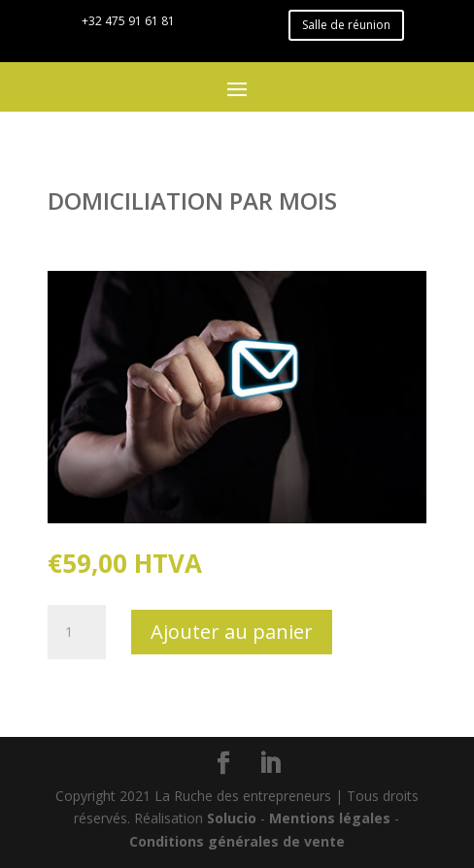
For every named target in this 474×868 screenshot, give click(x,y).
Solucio (232, 818)
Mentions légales (330, 818)
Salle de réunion (346, 25)
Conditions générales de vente (237, 841)
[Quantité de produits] (77, 632)
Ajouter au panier (232, 632)
